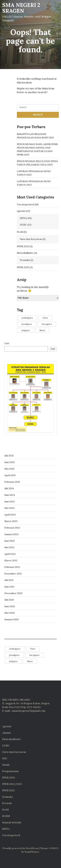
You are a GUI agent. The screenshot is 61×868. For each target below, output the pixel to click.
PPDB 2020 (23, 267)
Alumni (6, 733)
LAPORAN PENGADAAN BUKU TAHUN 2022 (34, 173)
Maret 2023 (11, 521)
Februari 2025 (12, 482)
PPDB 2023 (23, 246)
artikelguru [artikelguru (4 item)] (27, 318)
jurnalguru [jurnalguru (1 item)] (27, 324)
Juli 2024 (9, 488)
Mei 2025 (9, 469)
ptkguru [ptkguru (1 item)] (26, 330)
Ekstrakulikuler (25, 253)
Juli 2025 (9, 456)
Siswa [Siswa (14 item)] (42, 330)
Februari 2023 (12, 528)
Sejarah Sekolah (12, 822)
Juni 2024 (10, 495)
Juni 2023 (10, 501)
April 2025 (10, 475)
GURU (23, 225)
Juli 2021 (9, 580)
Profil (20, 232)
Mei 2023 (9, 508)
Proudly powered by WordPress (20, 848)
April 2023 (10, 515)
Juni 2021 (9, 587)
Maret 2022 (11, 560)
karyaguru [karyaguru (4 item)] (47, 324)
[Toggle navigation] (54, 16)
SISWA (23, 218)
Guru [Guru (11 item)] (45, 318)
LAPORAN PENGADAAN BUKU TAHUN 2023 (34, 183)
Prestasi (7, 803)
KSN (5, 758)
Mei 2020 (10, 613)
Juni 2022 (10, 541)
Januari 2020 (12, 619)
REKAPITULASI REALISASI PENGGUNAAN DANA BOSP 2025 (35, 136)
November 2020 (13, 593)
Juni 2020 (10, 606)
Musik (6, 765)
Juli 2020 (9, 600)
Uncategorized (25, 204)
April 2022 (10, 554)
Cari (7, 343)
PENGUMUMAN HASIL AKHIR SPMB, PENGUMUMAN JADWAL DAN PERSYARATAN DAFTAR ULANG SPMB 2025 (38, 149)
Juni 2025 (9, 462)
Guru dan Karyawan (31, 239)
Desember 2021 (13, 574)
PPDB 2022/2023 (12, 784)
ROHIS (6, 816)
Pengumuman (10, 771)
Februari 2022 (12, 567)
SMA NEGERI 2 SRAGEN (21, 8)
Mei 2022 (9, 547)
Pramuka (25, 260)
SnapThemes (32, 852)
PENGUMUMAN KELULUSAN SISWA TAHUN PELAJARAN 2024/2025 (37, 163)
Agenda (21, 211)
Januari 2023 (11, 534)
